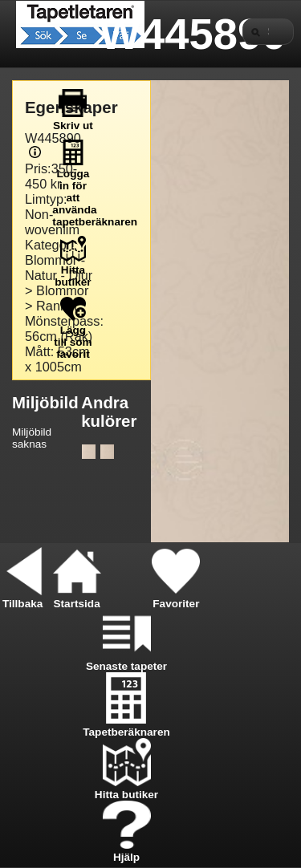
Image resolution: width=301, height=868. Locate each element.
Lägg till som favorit (73, 336)
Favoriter (176, 598)
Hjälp (127, 851)
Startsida (77, 598)
